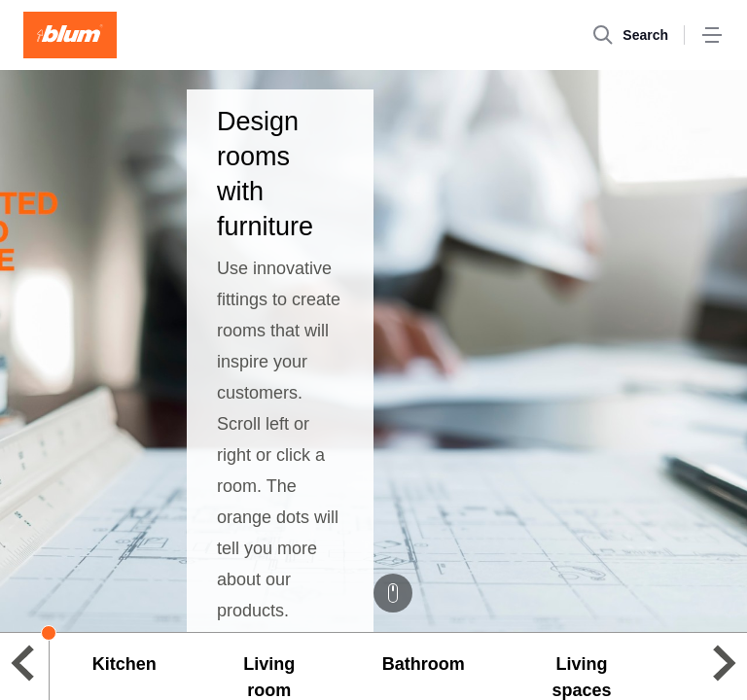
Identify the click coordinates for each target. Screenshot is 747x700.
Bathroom (424, 664)
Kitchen (124, 664)
